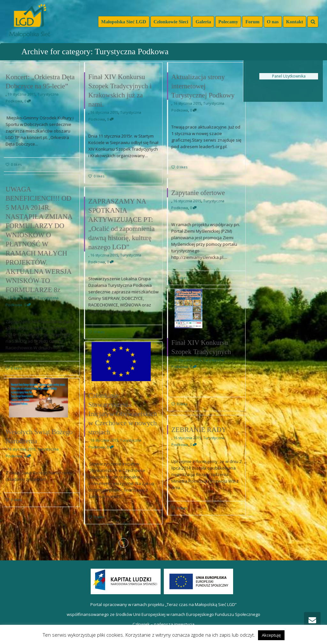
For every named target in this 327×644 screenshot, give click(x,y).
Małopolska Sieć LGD (124, 22)
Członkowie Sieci (171, 22)
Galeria (203, 22)
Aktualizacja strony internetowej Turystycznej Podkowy (203, 85)
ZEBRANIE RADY (200, 434)
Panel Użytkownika (289, 76)
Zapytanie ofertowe (198, 192)
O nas (273, 22)
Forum (252, 22)
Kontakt (295, 22)
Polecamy (228, 22)
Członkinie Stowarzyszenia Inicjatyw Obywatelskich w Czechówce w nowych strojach (123, 416)
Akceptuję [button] (271, 635)
